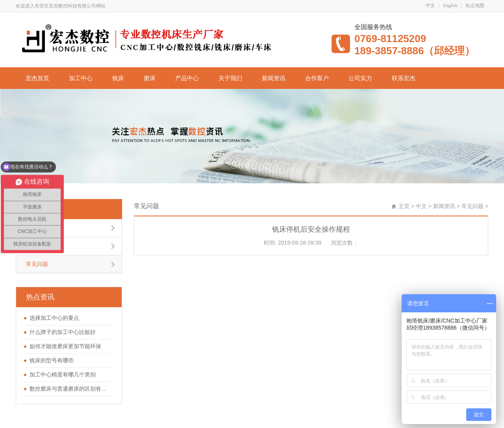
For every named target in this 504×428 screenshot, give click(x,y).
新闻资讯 (274, 78)
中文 (430, 6)
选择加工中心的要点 (54, 318)
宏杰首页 (37, 78)
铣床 (118, 78)
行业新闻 (37, 246)
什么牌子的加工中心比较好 (63, 332)
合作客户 (317, 78)
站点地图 (475, 6)
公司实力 (360, 78)
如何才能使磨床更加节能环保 (65, 346)
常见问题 (36, 209)
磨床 (150, 78)
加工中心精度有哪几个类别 (63, 374)
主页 (404, 206)
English (450, 6)
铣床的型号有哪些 (52, 360)
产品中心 (187, 78)
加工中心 (81, 78)
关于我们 (230, 78)
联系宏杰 (404, 78)
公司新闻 (37, 228)
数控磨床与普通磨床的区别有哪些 (70, 389)
